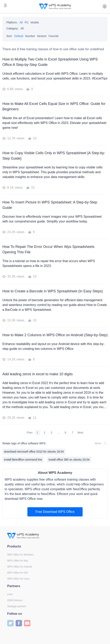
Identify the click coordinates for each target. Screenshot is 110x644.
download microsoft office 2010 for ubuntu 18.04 (34, 452)
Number (30, 36)
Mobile (35, 22)
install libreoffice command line (23, 460)
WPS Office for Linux (18, 579)
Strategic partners (17, 606)
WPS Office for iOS (17, 573)
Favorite (53, 36)
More (101, 443)
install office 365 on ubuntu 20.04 (69, 460)
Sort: (9, 36)
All (21, 22)
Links (10, 594)
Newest (42, 36)
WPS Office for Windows (20, 555)
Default (19, 36)
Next (80, 433)
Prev (30, 433)
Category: (12, 28)
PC (27, 22)
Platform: (12, 22)
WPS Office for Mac (18, 561)
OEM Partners (15, 600)
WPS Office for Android (19, 567)
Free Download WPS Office (55, 512)
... (59, 433)
